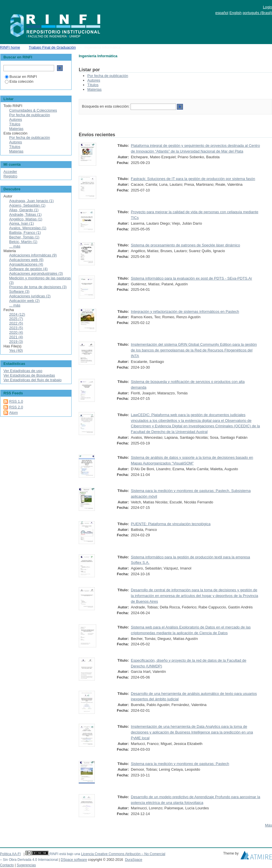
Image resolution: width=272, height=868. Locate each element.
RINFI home (10, 47)
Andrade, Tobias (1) (25, 214)
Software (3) (19, 291)
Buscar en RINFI (21, 77)
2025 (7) (16, 319)
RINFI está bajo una (65, 854)
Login (267, 7)
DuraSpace (133, 860)
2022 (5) (16, 323)
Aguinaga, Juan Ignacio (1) (31, 201)
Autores (94, 80)
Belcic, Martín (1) (23, 242)
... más (15, 246)
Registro (10, 176)
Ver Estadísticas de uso (23, 371)
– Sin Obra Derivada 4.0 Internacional (29, 860)
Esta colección (19, 81)
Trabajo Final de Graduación (52, 47)
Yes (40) (16, 350)
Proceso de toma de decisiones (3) (38, 287)
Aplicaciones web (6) (26, 260)
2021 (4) (16, 337)
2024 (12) (17, 314)
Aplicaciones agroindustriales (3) (36, 273)
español (222, 13)
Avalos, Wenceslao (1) (28, 228)
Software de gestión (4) (28, 269)
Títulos (93, 85)
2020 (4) (16, 332)
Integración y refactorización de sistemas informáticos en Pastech (185, 312)
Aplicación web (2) (24, 301)
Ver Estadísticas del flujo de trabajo (32, 380)
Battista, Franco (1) (25, 233)
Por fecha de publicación (108, 76)
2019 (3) (16, 342)
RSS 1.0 (16, 401)
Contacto (7, 865)
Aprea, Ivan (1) (21, 223)
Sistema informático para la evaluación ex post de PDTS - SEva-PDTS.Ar (191, 278)
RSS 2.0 (16, 407)
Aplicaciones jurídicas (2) (30, 296)
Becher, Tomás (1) (24, 237)
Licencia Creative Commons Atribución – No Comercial (123, 854)
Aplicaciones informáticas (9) (33, 255)
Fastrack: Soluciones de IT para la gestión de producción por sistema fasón (193, 179)
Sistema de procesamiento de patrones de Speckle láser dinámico (186, 245)
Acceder (10, 172)
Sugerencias (26, 865)
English (235, 13)
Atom (13, 413)
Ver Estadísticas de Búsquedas (29, 375)
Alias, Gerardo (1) (24, 210)
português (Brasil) (257, 13)
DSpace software (74, 860)
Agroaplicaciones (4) (26, 264)
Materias (94, 89)
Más (268, 825)
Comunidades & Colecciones (33, 110)
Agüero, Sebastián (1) (27, 205)
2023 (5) (16, 328)
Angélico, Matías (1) (26, 219)
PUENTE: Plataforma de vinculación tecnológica (171, 524)
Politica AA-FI (10, 854)
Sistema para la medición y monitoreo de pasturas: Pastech (180, 764)
